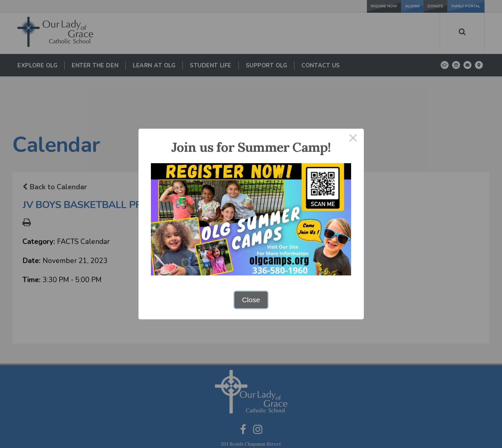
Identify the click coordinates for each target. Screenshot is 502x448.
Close (251, 300)
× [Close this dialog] (353, 139)
